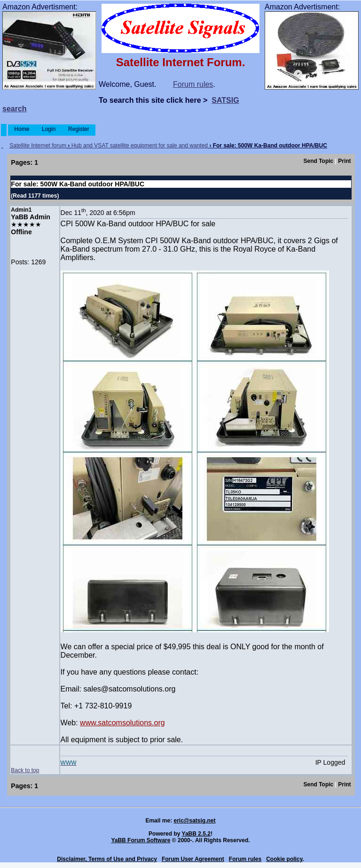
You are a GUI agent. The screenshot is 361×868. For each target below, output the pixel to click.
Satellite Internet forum (38, 146)
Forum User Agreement (193, 859)
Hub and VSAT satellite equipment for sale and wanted (140, 146)
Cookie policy (284, 859)
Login (49, 129)
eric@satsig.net (194, 821)
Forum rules (193, 84)
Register (79, 129)
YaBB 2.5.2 (196, 834)
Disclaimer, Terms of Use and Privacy (107, 859)
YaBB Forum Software (141, 840)
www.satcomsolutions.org (122, 723)
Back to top (25, 770)
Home (22, 129)
